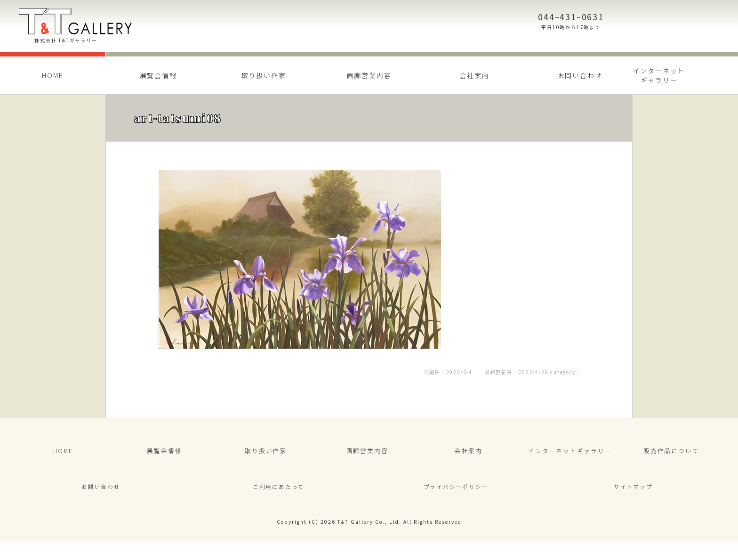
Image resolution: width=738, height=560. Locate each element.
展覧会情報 (158, 75)
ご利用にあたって (278, 500)
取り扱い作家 (264, 75)
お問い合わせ (580, 75)
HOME (52, 75)
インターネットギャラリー (659, 75)
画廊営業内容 (369, 75)
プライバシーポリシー (456, 500)
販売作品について (671, 455)
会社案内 (474, 75)
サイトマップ (633, 500)
